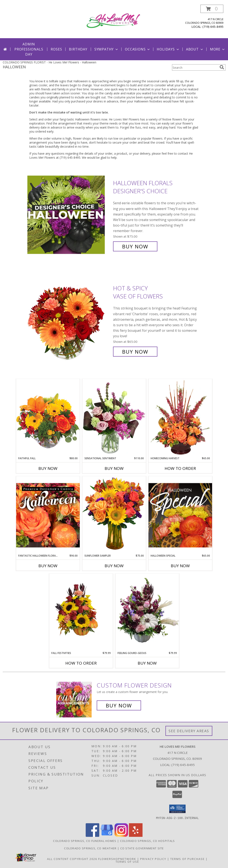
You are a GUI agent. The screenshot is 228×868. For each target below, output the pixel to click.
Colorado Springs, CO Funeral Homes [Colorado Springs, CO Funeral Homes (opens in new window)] (85, 841)
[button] (212, 9)
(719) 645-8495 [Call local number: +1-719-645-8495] (213, 27)
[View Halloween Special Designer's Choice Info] (180, 515)
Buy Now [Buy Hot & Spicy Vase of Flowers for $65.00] (135, 352)
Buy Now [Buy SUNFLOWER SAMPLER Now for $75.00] (114, 566)
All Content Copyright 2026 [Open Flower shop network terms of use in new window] (72, 859)
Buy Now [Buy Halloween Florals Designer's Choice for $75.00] (135, 246)
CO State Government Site (142, 848)
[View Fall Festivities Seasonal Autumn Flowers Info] (81, 612)
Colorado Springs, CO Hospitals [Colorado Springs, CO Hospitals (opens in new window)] (148, 841)
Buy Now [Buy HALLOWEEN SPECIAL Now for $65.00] (180, 566)
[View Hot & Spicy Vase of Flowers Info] (69, 320)
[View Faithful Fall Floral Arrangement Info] (48, 418)
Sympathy (107, 49)
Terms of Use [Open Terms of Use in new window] (127, 861)
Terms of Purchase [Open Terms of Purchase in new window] (187, 859)
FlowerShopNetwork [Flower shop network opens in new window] (117, 859)
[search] (222, 67)
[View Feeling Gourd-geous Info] (147, 612)
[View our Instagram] (121, 835)
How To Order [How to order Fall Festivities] (81, 663)
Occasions (138, 49)
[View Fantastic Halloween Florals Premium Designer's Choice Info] (48, 515)
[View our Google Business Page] (107, 835)
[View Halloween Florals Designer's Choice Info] (69, 215)
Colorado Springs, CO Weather (90, 848)
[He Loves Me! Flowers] (115, 20)
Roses (56, 49)
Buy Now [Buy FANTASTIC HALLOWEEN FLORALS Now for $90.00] (48, 566)
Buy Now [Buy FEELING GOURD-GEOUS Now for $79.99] (147, 663)
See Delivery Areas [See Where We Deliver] (189, 731)
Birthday (78, 49)
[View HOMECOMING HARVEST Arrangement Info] (180, 418)
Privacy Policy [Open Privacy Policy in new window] (153, 859)
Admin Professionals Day (29, 49)
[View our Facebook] (92, 835)
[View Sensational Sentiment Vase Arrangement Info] (114, 418)
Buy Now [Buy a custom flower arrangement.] (119, 705)
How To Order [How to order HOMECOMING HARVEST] (180, 468)
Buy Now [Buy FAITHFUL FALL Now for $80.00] (48, 468)
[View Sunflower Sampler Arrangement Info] (114, 515)
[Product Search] (195, 67)
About (195, 49)
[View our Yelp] (136, 835)
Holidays (168, 49)
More (218, 49)
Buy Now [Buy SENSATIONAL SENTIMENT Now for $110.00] (114, 468)
